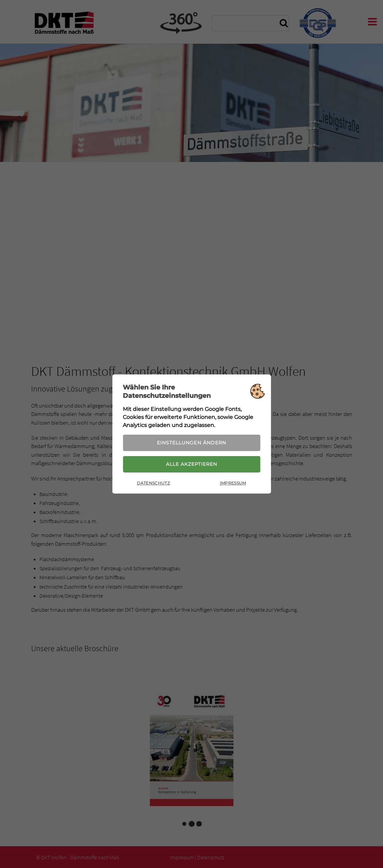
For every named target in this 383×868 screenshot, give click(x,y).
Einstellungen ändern (191, 443)
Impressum (233, 483)
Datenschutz (153, 483)
